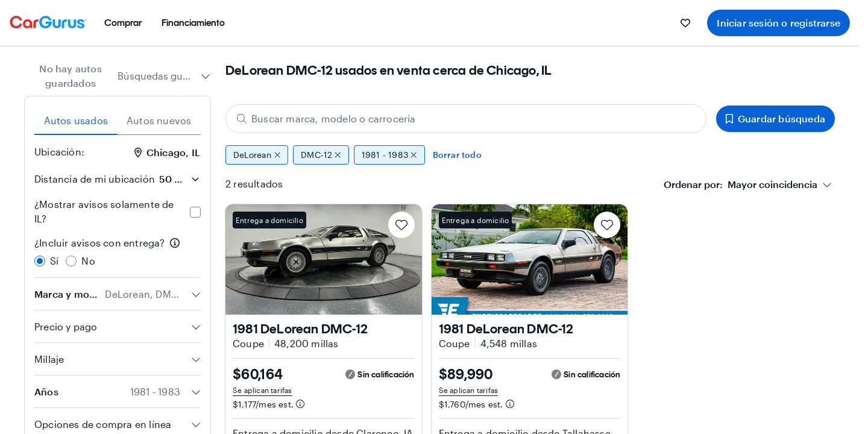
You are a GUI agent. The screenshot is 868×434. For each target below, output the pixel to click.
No (88, 261)
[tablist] (118, 121)
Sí (54, 261)
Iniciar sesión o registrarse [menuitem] (778, 23)
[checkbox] (195, 212)
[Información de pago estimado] (300, 404)
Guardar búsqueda (775, 118)
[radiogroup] (118, 252)
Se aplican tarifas (263, 390)
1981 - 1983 (389, 155)
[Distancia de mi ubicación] (179, 179)
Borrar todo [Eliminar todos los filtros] (457, 155)
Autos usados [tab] (76, 120)
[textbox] (741, 184)
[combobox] (164, 76)
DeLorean (257, 155)
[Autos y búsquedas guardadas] (685, 23)
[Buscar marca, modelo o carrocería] (466, 119)
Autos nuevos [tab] (159, 120)
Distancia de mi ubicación (95, 179)
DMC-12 (321, 155)
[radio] (40, 261)
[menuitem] (123, 23)
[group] (530, 155)
